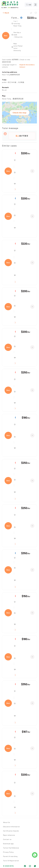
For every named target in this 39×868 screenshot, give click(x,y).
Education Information (11, 827)
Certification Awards (11, 831)
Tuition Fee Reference (11, 848)
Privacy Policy (8, 852)
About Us (7, 822)
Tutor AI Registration (11, 861)
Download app (8, 844)
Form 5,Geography (15, 18)
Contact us (7, 839)
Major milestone (9, 835)
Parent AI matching (10, 856)
